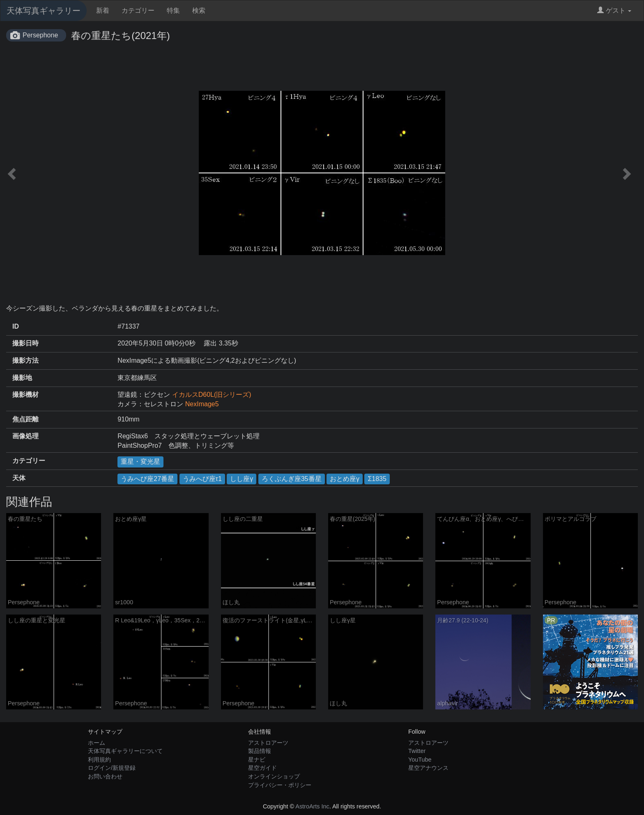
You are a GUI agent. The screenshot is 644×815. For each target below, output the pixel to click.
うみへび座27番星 (147, 479)
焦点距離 (25, 419)
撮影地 (22, 378)
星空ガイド (262, 768)
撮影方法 (25, 360)
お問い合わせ (105, 776)
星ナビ (257, 760)
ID (16, 326)
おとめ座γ (345, 479)
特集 (173, 10)
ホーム (97, 743)
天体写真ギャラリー (44, 11)
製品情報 (260, 751)
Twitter (417, 751)
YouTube (420, 760)
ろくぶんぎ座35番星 (292, 479)
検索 (199, 10)
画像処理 (25, 436)
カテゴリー (138, 10)
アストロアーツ (268, 743)
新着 (103, 10)
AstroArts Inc (312, 806)
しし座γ (241, 479)
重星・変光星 (140, 462)
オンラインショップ (274, 776)
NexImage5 (202, 404)
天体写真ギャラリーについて (125, 751)
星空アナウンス (428, 768)
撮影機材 (25, 395)
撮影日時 (25, 343)
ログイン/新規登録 (112, 768)
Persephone (40, 35)
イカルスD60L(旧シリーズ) (212, 395)
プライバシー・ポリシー (280, 785)
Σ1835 (377, 479)
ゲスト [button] (614, 10)
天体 (19, 478)
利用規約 (99, 760)
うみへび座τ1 (202, 479)
